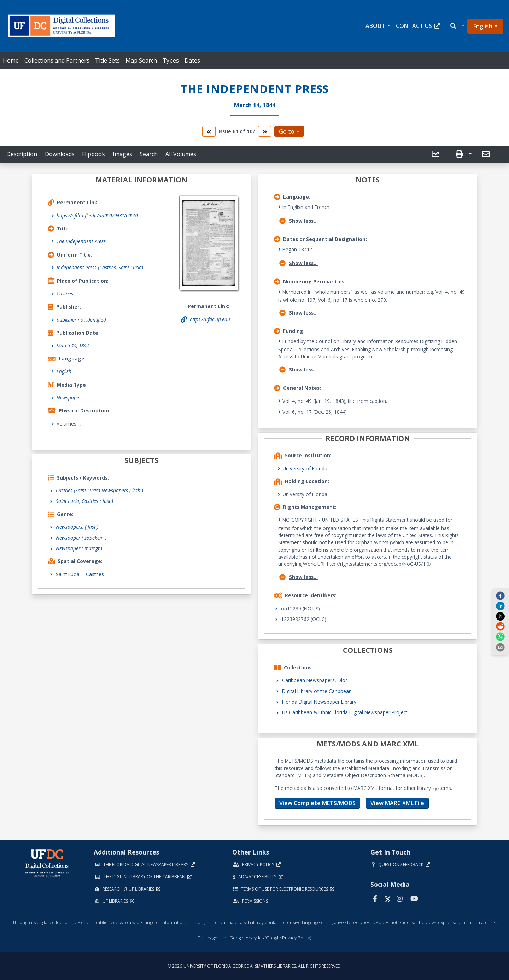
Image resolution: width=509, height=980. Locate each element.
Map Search (141, 60)
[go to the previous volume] (209, 131)
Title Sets (107, 60)
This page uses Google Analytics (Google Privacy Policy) (255, 938)
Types (171, 60)
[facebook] (500, 595)
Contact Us (418, 26)
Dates (192, 60)
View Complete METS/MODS (317, 803)
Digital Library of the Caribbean (317, 691)
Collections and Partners (57, 60)
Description (22, 154)
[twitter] (500, 616)
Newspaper (69, 397)
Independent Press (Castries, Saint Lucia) (100, 267)
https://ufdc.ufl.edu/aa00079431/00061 (97, 215)
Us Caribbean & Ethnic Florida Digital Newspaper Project (345, 712)
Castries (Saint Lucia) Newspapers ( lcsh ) (100, 490)
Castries (65, 294)
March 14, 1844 (73, 345)
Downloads (60, 154)
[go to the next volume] (265, 131)
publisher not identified (81, 320)
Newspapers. (77, 527)
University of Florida (305, 468)
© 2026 (255, 966)
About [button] (375, 26)
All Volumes (181, 154)
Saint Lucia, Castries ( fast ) (84, 501)
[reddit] (500, 626)
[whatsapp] (500, 636)
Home (11, 60)
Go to (287, 131)
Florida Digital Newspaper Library (319, 702)
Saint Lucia (68, 574)
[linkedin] (500, 606)
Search (149, 154)
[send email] (500, 647)
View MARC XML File (397, 803)
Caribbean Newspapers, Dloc (315, 680)
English (483, 26)
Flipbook (93, 154)
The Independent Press (81, 241)
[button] (457, 26)
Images (122, 154)
